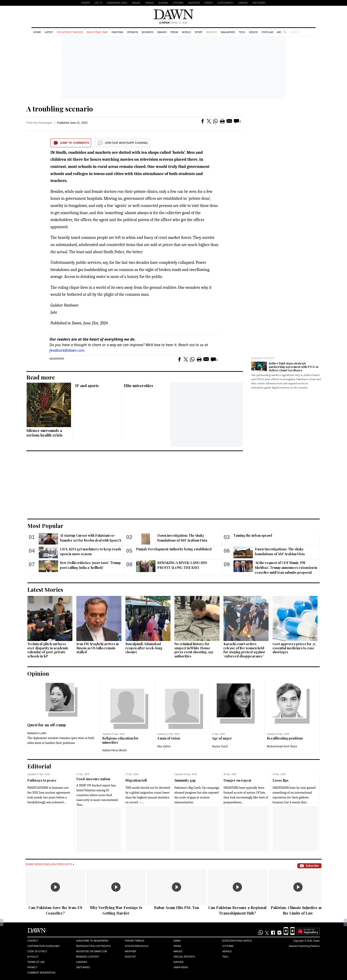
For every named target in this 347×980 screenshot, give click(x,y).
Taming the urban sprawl (253, 535)
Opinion (132, 32)
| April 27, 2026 (173, 23)
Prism (174, 32)
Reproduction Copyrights (93, 946)
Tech (242, 32)
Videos (253, 32)
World (186, 32)
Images (136, 3)
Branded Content (263, 358)
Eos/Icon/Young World (237, 941)
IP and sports (87, 386)
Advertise (194, 3)
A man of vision (169, 738)
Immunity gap (185, 780)
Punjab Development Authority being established (174, 549)
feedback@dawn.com (67, 350)
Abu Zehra (164, 746)
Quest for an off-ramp (46, 725)
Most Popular (45, 526)
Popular (267, 32)
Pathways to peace (42, 780)
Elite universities (138, 386)
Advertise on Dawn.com (91, 951)
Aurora (163, 3)
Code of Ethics (37, 951)
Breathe (212, 32)
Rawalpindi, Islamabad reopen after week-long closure (144, 648)
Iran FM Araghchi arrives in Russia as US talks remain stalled (98, 648)
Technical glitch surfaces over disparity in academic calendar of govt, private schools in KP (48, 650)
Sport (198, 32)
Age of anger (222, 738)
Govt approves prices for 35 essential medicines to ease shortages (294, 648)
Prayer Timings (135, 941)
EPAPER (85, 3)
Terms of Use (36, 962)
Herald (149, 3)
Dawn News (181, 967)
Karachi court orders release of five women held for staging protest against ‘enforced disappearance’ (244, 650)
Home (37, 32)
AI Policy (33, 957)
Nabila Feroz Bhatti (115, 750)
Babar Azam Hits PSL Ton (177, 908)
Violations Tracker (70, 32)
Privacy (32, 967)
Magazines (228, 32)
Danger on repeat (237, 780)
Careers (243, 3)
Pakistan (117, 32)
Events (209, 3)
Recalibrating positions (285, 738)
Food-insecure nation (93, 779)
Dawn (177, 941)
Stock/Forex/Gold (137, 946)
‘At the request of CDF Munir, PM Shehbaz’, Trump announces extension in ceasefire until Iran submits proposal (286, 568)
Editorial (39, 766)
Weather (130, 951)
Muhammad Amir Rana (282, 746)
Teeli (226, 957)
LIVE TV (98, 3)
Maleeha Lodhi (37, 733)
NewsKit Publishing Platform (304, 946)
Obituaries (259, 3)
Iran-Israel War (97, 32)
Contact (33, 941)
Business (148, 32)
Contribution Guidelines (43, 946)
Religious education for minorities (120, 740)
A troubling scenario (60, 109)
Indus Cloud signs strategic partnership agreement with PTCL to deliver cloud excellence (294, 367)
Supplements (225, 3)
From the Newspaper (39, 123)
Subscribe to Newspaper (92, 941)
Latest (49, 32)
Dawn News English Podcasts (50, 864)
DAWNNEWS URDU (117, 3)
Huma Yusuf (220, 746)
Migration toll (136, 780)
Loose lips (280, 780)
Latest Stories (45, 589)
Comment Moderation (41, 973)
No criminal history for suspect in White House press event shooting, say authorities (194, 650)
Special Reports (184, 957)
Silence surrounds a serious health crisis (44, 433)
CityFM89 (178, 3)
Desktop (130, 957)
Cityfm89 (228, 946)
